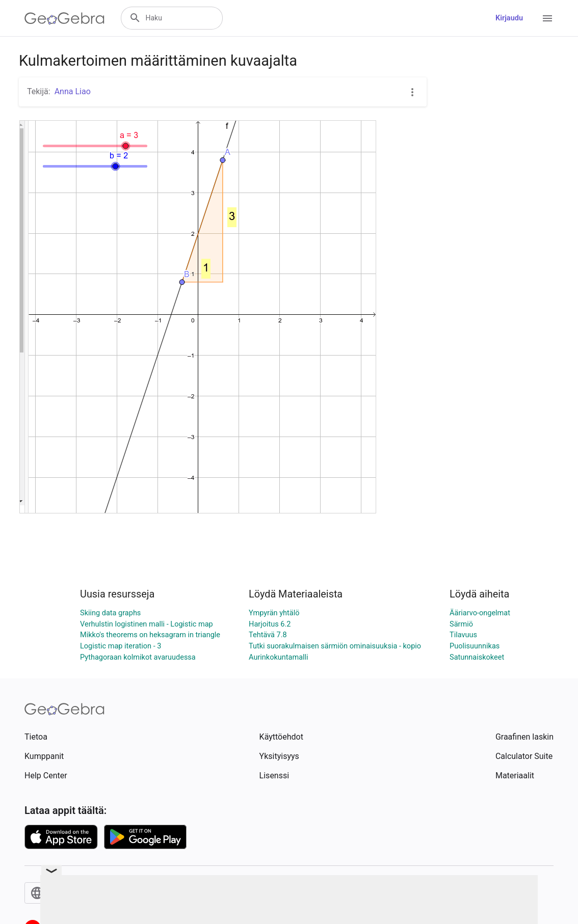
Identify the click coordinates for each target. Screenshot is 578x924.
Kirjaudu (509, 18)
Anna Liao (73, 91)
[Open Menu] (547, 18)
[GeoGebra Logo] (64, 18)
